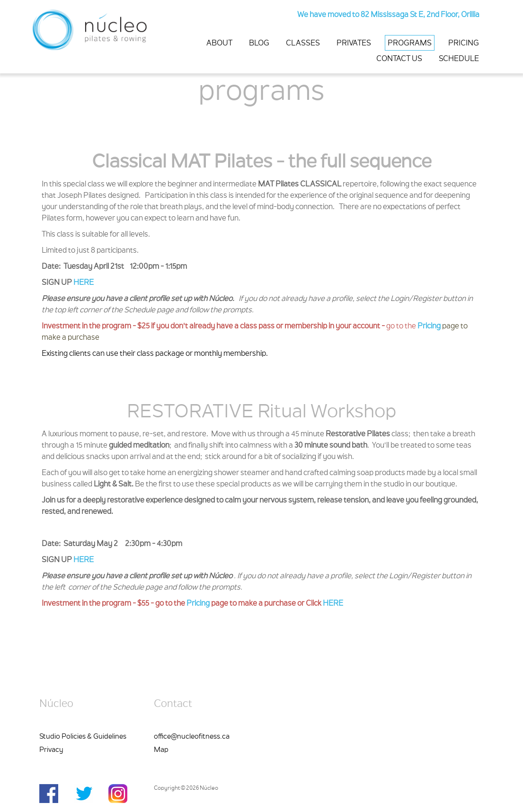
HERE (84, 283)
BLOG (259, 44)
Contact (173, 705)
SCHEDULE (459, 59)
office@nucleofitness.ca (192, 737)
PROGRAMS (410, 44)
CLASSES (303, 44)
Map (161, 750)
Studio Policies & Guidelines (83, 737)
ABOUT (219, 44)
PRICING (464, 44)
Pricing (429, 327)
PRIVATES (354, 44)
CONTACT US (399, 59)
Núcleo (56, 705)
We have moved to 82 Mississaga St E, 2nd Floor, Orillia (388, 15)
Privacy (51, 750)
